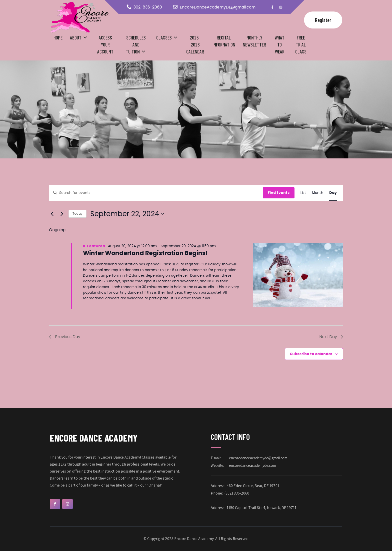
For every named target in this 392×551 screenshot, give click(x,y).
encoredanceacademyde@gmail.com (258, 458)
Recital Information (224, 41)
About (76, 37)
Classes (164, 37)
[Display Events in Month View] (318, 193)
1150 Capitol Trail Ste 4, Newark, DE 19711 (262, 508)
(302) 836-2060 (237, 493)
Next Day (331, 337)
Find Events (279, 193)
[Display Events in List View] (303, 193)
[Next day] (62, 214)
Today (77, 214)
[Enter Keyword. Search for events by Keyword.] (156, 193)
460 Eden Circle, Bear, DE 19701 (253, 486)
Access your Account (105, 44)
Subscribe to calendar (311, 354)
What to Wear (279, 44)
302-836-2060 (148, 7)
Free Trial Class (301, 44)
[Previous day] (52, 214)
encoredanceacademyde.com (252, 465)
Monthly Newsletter (254, 41)
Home (58, 37)
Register (323, 20)
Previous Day (65, 337)
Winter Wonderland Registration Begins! (145, 253)
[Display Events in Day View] (333, 193)
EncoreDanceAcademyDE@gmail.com (218, 7)
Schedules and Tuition (136, 44)
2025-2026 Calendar (195, 44)
